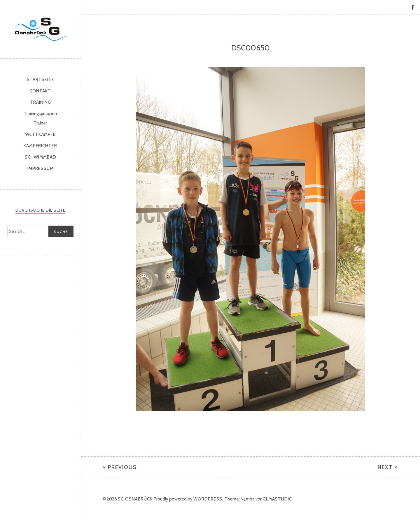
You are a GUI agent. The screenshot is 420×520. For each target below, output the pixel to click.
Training (41, 102)
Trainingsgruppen (40, 114)
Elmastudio (278, 499)
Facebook (413, 7)
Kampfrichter (40, 146)
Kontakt (40, 91)
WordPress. (208, 499)
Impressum (41, 168)
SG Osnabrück (41, 29)
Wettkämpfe (40, 134)
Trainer (40, 123)
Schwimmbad (41, 157)
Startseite (41, 80)
